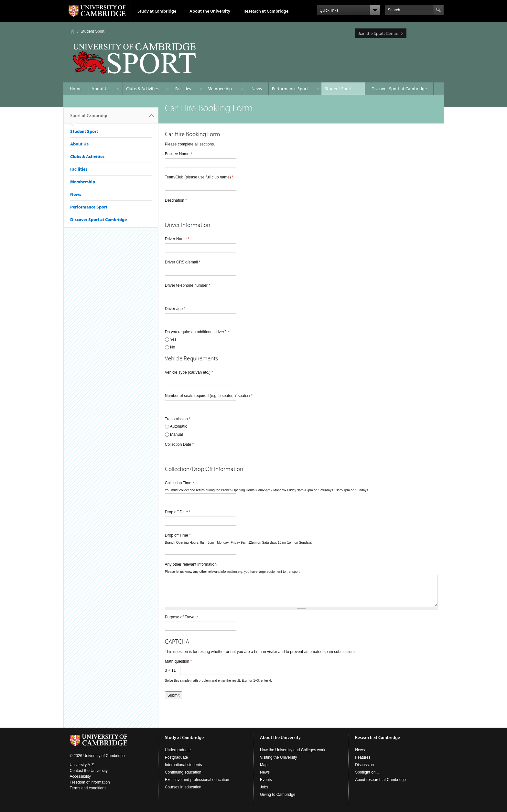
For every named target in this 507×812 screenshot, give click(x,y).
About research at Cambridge (380, 780)
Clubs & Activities (142, 89)
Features (363, 757)
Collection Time (179, 483)
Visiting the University (279, 757)
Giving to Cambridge (278, 795)
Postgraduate (176, 757)
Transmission (178, 419)
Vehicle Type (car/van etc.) (189, 372)
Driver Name (177, 239)
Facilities (183, 89)
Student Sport (93, 31)
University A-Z (82, 765)
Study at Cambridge (157, 11)
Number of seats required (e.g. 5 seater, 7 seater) (209, 396)
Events (266, 780)
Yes (173, 339)
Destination (176, 200)
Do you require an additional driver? (197, 332)
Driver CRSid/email (183, 262)
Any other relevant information (191, 564)
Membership (220, 89)
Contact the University (89, 771)
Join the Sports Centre (378, 33)
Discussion (364, 765)
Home (73, 31)
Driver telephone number (188, 285)
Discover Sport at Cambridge (399, 89)
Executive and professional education (197, 780)
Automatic (178, 426)
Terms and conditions (88, 788)
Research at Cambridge (266, 11)
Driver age (175, 309)
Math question (178, 661)
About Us (101, 89)
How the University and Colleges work (293, 750)
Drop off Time (178, 535)
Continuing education (183, 772)
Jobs (264, 787)
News (257, 89)
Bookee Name (178, 154)
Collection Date (179, 444)
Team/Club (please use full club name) (199, 177)
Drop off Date (178, 512)
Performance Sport (290, 89)
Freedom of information (90, 782)
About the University (210, 11)
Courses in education (183, 787)
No (173, 347)
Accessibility (80, 776)
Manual (176, 434)
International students (183, 765)
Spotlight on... (367, 772)
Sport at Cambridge (89, 118)
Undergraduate (178, 750)
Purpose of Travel (181, 617)
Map (264, 765)
